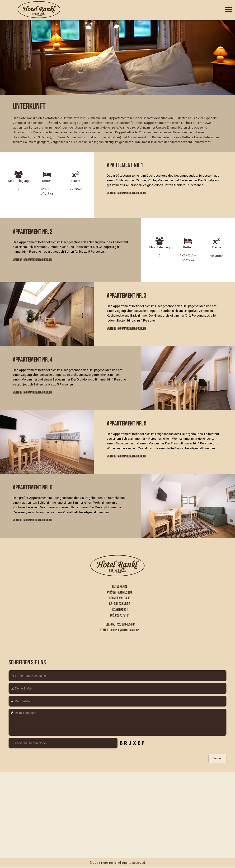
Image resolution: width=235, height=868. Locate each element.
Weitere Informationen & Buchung (128, 193)
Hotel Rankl (109, 864)
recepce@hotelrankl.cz (124, 630)
